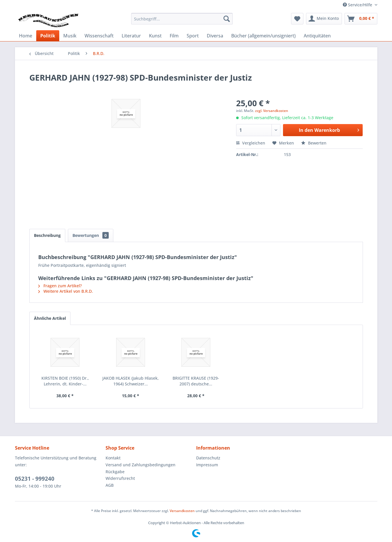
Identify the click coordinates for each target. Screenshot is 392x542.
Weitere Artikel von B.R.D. (66, 291)
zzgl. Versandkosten (272, 111)
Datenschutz (208, 458)
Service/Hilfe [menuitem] (358, 5)
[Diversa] (215, 36)
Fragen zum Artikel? (60, 286)
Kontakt (113, 458)
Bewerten (314, 143)
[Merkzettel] (297, 19)
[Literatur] (131, 36)
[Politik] (48, 36)
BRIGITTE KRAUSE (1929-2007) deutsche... (196, 381)
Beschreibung (47, 235)
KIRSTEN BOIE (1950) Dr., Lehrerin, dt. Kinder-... (65, 381)
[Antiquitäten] (317, 36)
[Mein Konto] (324, 19)
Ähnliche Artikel (50, 318)
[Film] (174, 36)
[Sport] (193, 36)
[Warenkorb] (361, 19)
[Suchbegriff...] (182, 19)
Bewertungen (91, 235)
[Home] (26, 36)
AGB (110, 485)
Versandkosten (182, 511)
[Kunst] (155, 36)
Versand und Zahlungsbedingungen (140, 465)
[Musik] (70, 36)
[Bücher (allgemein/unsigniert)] (263, 36)
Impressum (207, 465)
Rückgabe (115, 472)
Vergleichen (251, 143)
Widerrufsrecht (120, 478)
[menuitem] (182, 19)
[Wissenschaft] (99, 36)
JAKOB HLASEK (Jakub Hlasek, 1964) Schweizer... (131, 381)
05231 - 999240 (35, 479)
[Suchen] (227, 19)
